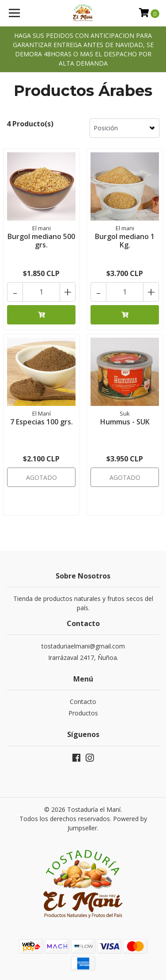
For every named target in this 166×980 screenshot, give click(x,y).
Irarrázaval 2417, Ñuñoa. (83, 658)
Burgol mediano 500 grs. (41, 241)
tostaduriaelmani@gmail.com (83, 646)
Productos (83, 713)
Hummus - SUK (125, 422)
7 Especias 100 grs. (41, 422)
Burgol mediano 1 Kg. (125, 241)
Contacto (83, 702)
